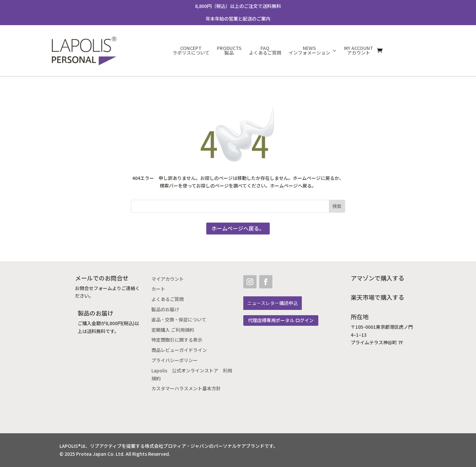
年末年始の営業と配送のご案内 (238, 19)
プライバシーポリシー (175, 360)
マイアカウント (168, 279)
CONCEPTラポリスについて (191, 50)
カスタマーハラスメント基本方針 (186, 388)
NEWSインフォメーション (309, 50)
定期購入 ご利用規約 (173, 330)
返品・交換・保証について (179, 320)
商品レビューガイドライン (179, 350)
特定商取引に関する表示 (177, 340)
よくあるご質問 (168, 299)
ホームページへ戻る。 (238, 228)
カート (158, 289)
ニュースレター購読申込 (273, 303)
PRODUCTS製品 (229, 50)
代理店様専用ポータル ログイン (281, 320)
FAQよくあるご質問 (265, 50)
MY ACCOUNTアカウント (359, 50)
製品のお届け (165, 309)
